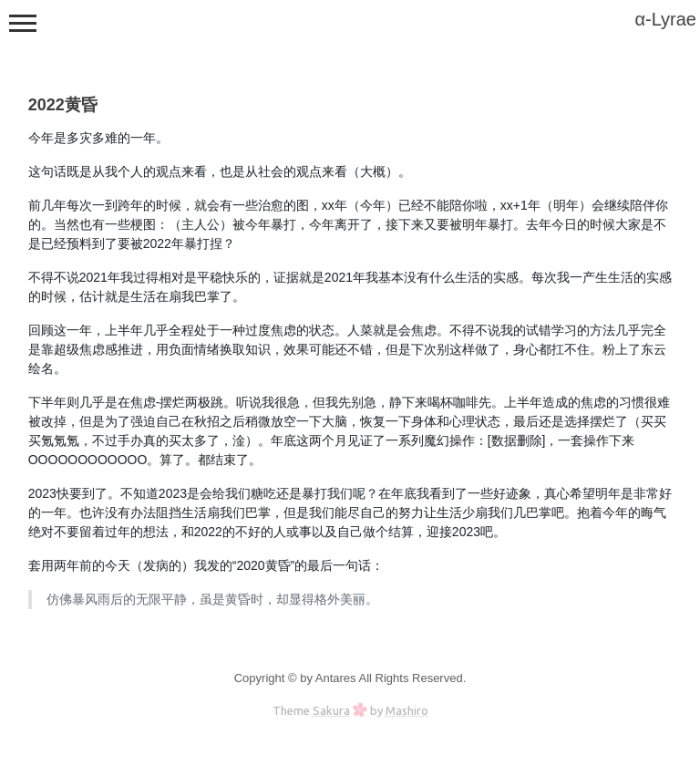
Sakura (331, 710)
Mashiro (407, 710)
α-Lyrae (665, 19)
